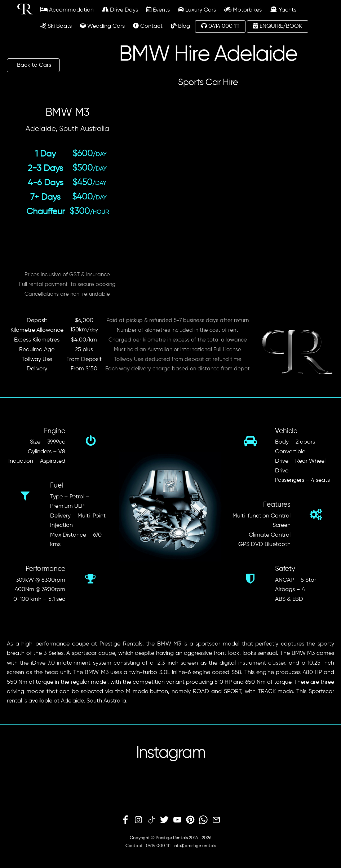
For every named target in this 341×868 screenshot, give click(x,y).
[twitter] (164, 820)
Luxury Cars (197, 10)
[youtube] (177, 820)
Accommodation (67, 10)
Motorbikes (243, 10)
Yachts (283, 10)
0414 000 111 (220, 26)
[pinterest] (190, 820)
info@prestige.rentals (195, 846)
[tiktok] (151, 820)
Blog (180, 26)
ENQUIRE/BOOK (278, 26)
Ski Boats (56, 26)
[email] (216, 820)
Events (158, 10)
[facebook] (125, 820)
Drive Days (120, 10)
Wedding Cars (102, 26)
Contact (148, 26)
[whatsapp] (203, 820)
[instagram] (138, 820)
